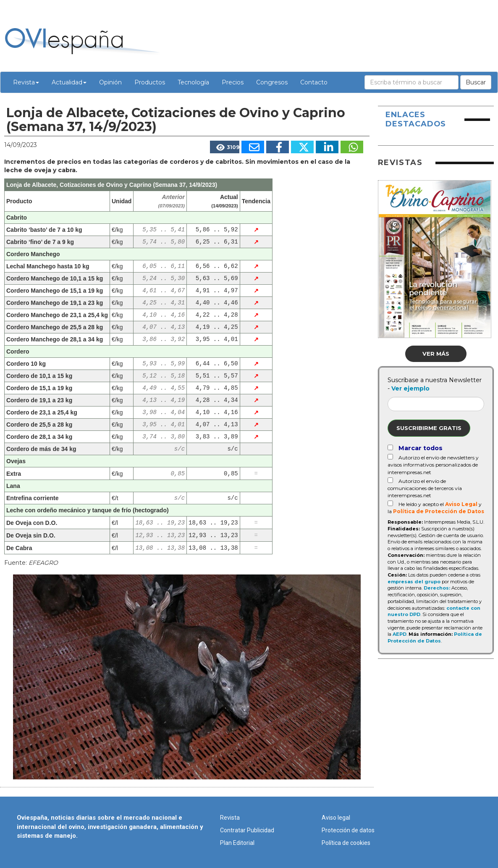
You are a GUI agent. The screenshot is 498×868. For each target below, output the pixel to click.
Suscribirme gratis (429, 428)
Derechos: (437, 588)
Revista (26, 82)
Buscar (476, 82)
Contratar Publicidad (247, 830)
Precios (233, 82)
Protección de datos (348, 830)
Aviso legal (336, 818)
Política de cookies (346, 843)
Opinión (110, 82)
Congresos (272, 82)
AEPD (400, 634)
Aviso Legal (461, 504)
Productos (150, 82)
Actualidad (69, 82)
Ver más (436, 354)
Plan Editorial (237, 843)
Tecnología (193, 82)
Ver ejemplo (410, 388)
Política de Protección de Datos (439, 511)
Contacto (314, 82)
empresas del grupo (414, 582)
